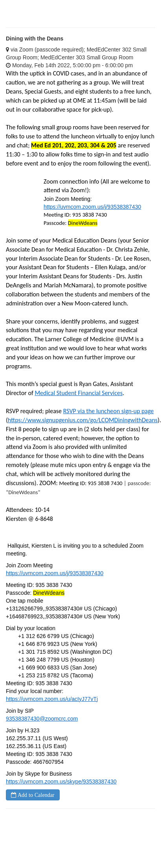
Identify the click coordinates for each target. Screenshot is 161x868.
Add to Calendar (35, 795)
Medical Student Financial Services (79, 393)
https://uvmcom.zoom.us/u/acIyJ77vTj (52, 699)
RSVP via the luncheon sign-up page (109, 411)
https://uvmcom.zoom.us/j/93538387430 (92, 207)
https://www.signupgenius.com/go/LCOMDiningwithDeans (83, 420)
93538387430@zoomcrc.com (42, 719)
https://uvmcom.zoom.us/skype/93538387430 (61, 782)
